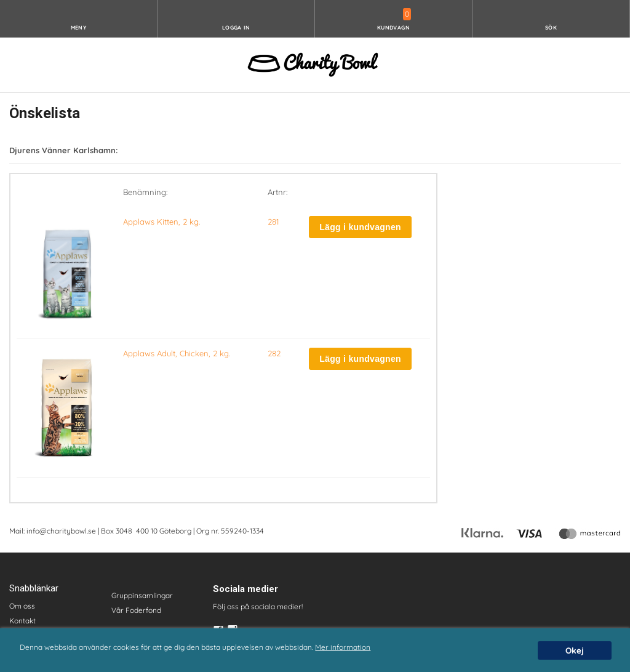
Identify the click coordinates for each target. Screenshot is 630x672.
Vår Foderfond (136, 610)
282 (274, 353)
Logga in (236, 27)
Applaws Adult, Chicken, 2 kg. (177, 353)
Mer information (343, 647)
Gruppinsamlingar (142, 595)
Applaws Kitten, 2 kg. (161, 222)
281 (273, 222)
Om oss (22, 606)
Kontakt (22, 621)
